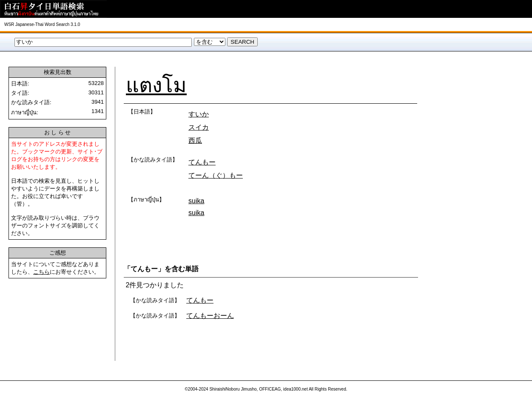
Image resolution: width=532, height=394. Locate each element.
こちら (41, 272)
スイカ (199, 127)
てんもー (202, 162)
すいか (199, 114)
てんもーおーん (210, 316)
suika (196, 201)
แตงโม (156, 85)
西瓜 (195, 140)
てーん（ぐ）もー (216, 175)
